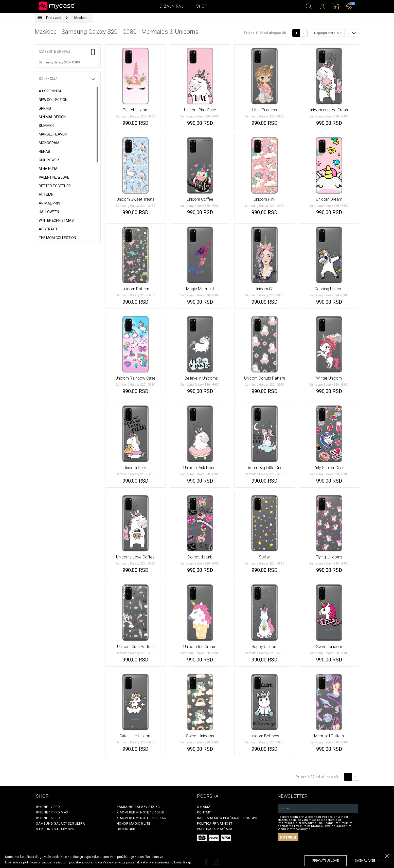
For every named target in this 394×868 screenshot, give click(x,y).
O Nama (204, 807)
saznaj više (365, 861)
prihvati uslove (326, 861)
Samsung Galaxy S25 (55, 829)
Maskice (81, 18)
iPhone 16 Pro (48, 818)
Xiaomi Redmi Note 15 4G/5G (141, 812)
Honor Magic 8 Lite (133, 823)
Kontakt (205, 812)
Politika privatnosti (215, 823)
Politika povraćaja (215, 829)
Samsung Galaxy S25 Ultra (60, 823)
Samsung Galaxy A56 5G (138, 807)
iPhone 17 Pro (48, 807)
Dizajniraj (172, 6)
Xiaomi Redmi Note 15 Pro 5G (141, 818)
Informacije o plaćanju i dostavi (227, 818)
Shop (202, 6)
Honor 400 (126, 829)
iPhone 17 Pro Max (52, 812)
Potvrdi (288, 837)
